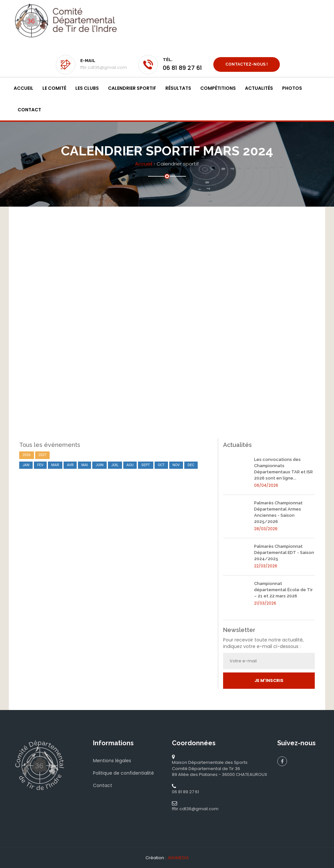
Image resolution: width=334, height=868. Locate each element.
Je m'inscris (269, 680)
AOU (130, 465)
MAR (55, 465)
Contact (29, 110)
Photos (292, 88)
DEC (191, 465)
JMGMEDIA (178, 858)
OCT (161, 465)
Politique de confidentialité (123, 773)
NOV (176, 465)
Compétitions (218, 88)
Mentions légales (112, 761)
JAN (26, 465)
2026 (27, 455)
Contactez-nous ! (247, 64)
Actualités (259, 88)
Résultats (178, 88)
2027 (43, 455)
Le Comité (54, 88)
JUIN (99, 465)
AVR (70, 465)
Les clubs (87, 88)
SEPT (145, 465)
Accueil (23, 88)
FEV (40, 465)
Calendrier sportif (132, 88)
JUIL (115, 465)
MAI (84, 465)
